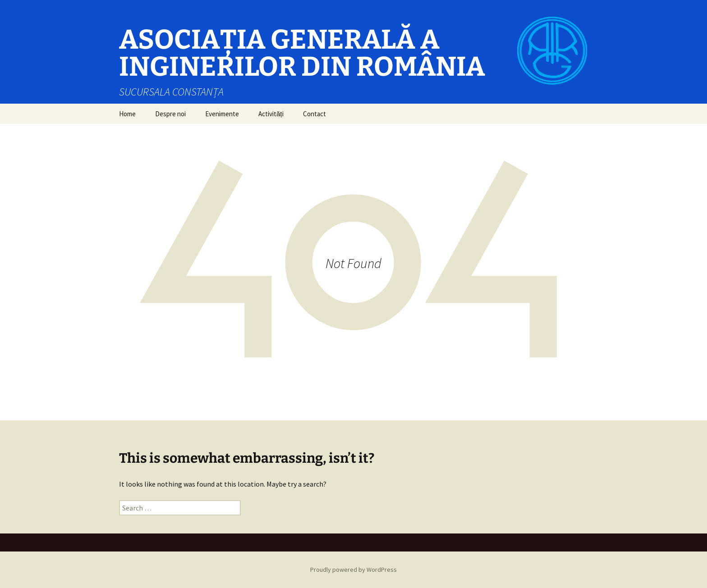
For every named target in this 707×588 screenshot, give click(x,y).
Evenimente (222, 114)
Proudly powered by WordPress (353, 570)
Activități (271, 114)
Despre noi (170, 114)
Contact (314, 114)
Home (127, 114)
